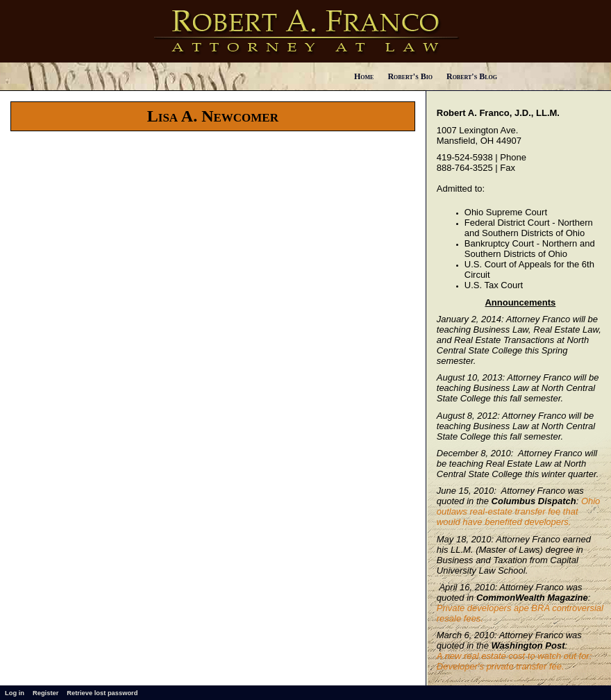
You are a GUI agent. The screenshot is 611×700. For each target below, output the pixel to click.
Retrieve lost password (102, 693)
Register (45, 693)
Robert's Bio (410, 76)
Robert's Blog (472, 76)
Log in (15, 693)
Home (364, 76)
